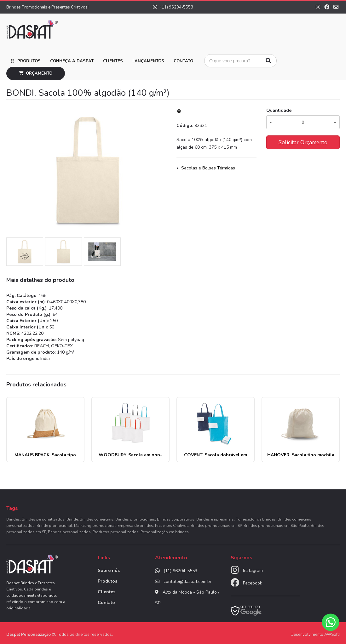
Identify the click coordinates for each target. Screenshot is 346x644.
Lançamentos (148, 61)
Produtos (29, 61)
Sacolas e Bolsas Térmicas (208, 168)
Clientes (113, 61)
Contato (183, 61)
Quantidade (279, 110)
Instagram (253, 570)
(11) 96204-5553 (173, 7)
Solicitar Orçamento (303, 142)
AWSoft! (332, 635)
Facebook (253, 583)
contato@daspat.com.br (187, 581)
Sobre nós (109, 570)
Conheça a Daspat (72, 61)
